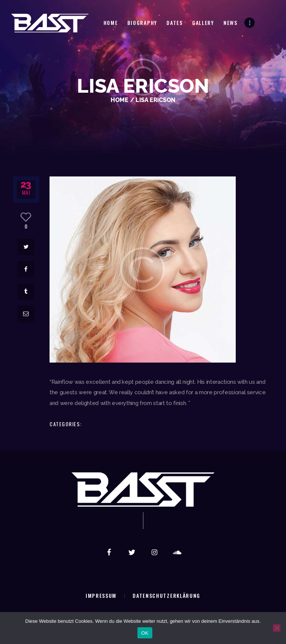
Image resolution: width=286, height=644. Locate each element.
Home (120, 100)
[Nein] (277, 628)
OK (145, 633)
